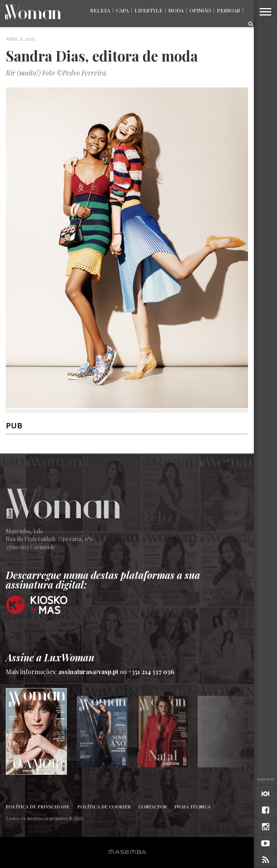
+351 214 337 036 (151, 672)
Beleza (100, 10)
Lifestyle (149, 10)
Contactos (152, 806)
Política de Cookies (104, 806)
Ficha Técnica (192, 806)
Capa (122, 10)
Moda (176, 10)
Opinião (200, 10)
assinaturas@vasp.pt (88, 672)
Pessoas (228, 10)
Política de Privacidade (38, 806)
